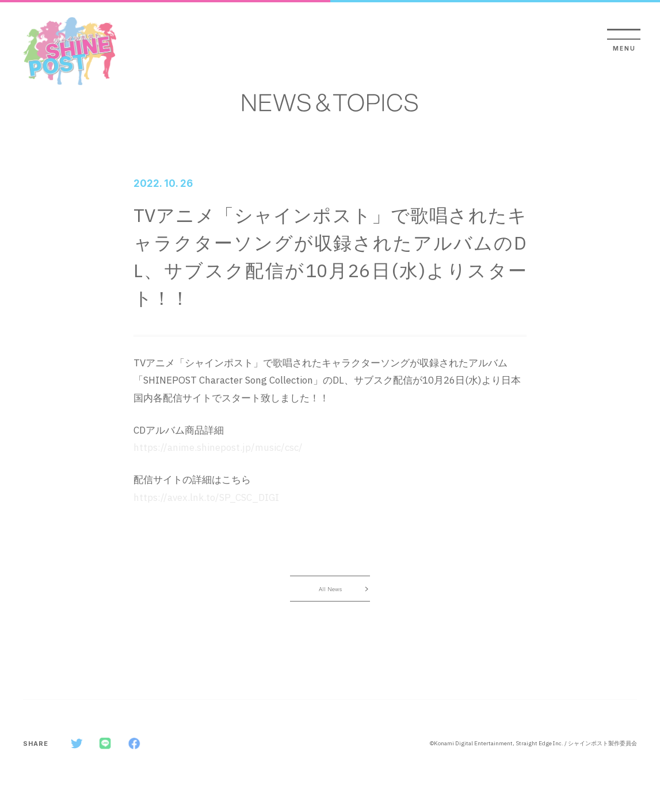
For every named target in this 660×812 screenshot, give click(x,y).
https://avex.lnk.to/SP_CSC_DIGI (206, 497)
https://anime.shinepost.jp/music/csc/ (218, 447)
